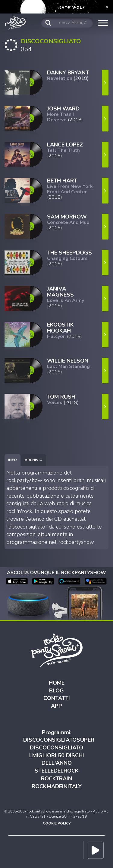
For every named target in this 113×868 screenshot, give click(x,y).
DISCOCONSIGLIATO (56, 748)
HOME (57, 683)
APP (56, 706)
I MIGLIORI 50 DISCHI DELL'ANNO (57, 759)
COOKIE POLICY (57, 823)
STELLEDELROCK (57, 771)
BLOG (56, 691)
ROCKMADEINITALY (57, 786)
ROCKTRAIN (56, 779)
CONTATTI (57, 698)
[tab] (13, 460)
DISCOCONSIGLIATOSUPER (59, 740)
